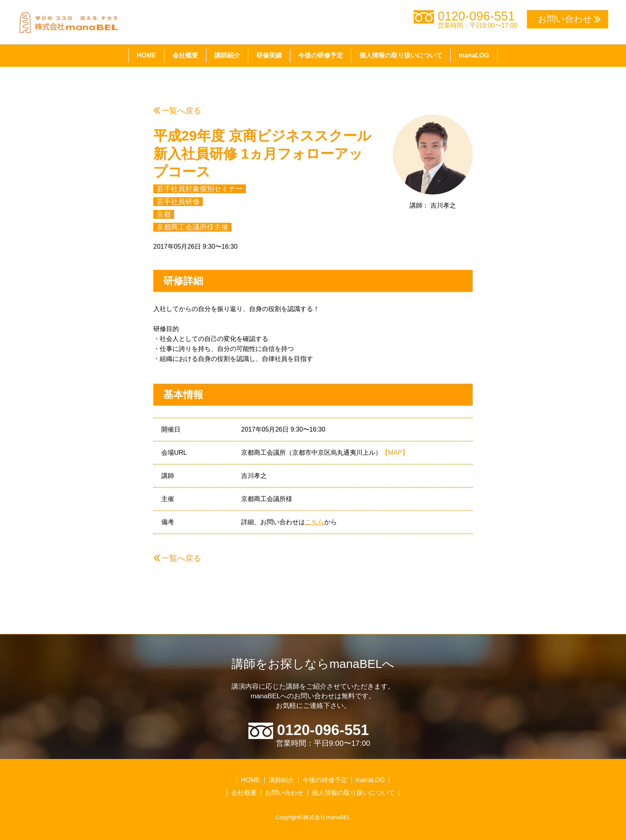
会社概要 (185, 55)
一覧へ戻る (181, 111)
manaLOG (474, 55)
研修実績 (269, 55)
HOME (147, 55)
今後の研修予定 (321, 55)
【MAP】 (395, 453)
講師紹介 (227, 55)
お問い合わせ (284, 793)
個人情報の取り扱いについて (401, 55)
